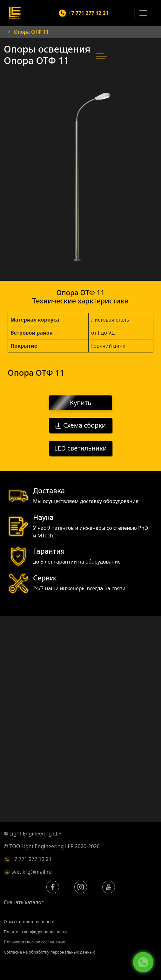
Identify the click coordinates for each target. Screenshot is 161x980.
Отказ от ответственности (29, 921)
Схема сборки (80, 425)
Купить (80, 403)
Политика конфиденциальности (35, 932)
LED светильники (80, 448)
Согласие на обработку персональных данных (49, 952)
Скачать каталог (24, 902)
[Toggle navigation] (143, 13)
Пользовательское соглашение (34, 942)
